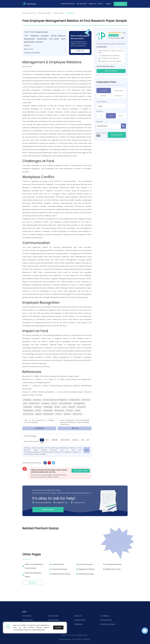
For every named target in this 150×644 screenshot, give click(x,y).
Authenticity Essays (86, 574)
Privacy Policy (54, 620)
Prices (100, 4)
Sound (77, 410)
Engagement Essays (87, 569)
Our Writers (105, 616)
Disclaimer (79, 624)
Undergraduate (119, 90)
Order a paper (48, 510)
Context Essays (58, 564)
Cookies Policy (80, 620)
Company (39, 42)
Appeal (38, 414)
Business (67, 414)
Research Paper (42, 32)
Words (121, 116)
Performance (28, 414)
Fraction (59, 414)
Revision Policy (106, 620)
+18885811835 (82, 635)
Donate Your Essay (108, 624)
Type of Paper (102, 102)
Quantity (100, 111)
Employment (42, 39)
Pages (111, 116)
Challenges (48, 407)
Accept (58, 628)
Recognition (28, 407)
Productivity (59, 410)
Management (79, 403)
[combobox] (111, 106)
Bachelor (104, 96)
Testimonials (53, 616)
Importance (77, 414)
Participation (48, 414)
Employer (38, 407)
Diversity (72, 407)
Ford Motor (54, 39)
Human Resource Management (55, 400)
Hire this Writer (111, 71)
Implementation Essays (61, 574)
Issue (64, 407)
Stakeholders (28, 410)
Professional (118, 96)
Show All (33, 583)
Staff (63, 39)
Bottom (38, 410)
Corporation (48, 410)
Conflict (54, 403)
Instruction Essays (86, 564)
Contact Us (27, 616)
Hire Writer (120, 4)
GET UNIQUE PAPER (81, 471)
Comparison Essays (60, 569)
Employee (45, 36)
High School (104, 90)
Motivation (81, 407)
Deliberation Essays (113, 569)
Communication (65, 403)
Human (57, 407)
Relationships (29, 42)
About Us (78, 616)
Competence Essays (114, 564)
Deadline (100, 122)
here (43, 630)
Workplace (35, 36)
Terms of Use (27, 620)
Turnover (70, 410)
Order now (80, 51)
